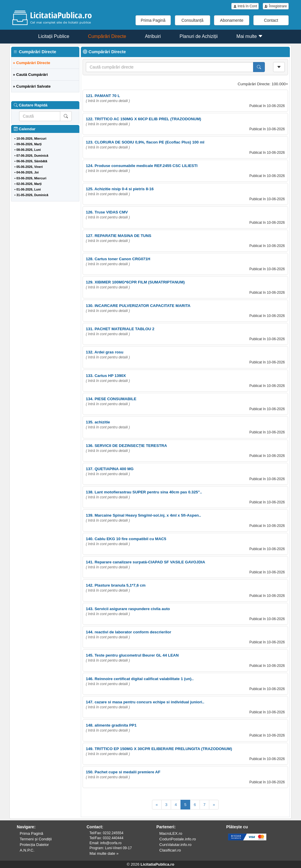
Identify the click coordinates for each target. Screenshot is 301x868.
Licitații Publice (54, 36)
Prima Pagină (153, 20)
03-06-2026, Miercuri (31, 178)
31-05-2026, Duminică (32, 195)
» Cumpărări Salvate (32, 86)
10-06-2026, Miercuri (31, 138)
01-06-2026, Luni (29, 189)
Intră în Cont (245, 6)
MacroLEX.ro (171, 833)
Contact (271, 20)
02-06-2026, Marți (29, 184)
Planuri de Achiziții (199, 36)
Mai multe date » (104, 853)
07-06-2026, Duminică (32, 156)
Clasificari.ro (170, 850)
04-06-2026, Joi (28, 172)
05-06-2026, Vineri (30, 167)
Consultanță (192, 20)
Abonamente (232, 20)
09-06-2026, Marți (29, 144)
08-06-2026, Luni (29, 150)
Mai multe (250, 36)
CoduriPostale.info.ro (178, 839)
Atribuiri (153, 36)
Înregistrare (276, 6)
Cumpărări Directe (107, 36)
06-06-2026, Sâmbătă (32, 161)
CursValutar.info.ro (175, 845)
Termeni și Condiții (36, 839)
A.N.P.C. (27, 850)
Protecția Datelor (34, 845)
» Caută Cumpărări (30, 75)
